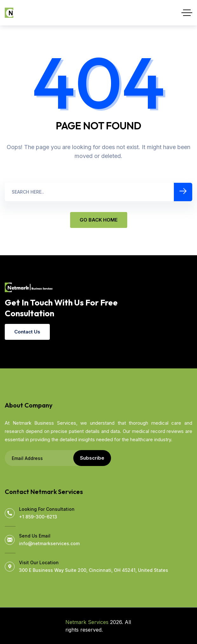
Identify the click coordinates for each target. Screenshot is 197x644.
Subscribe (92, 458)
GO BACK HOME (99, 220)
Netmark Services (87, 622)
